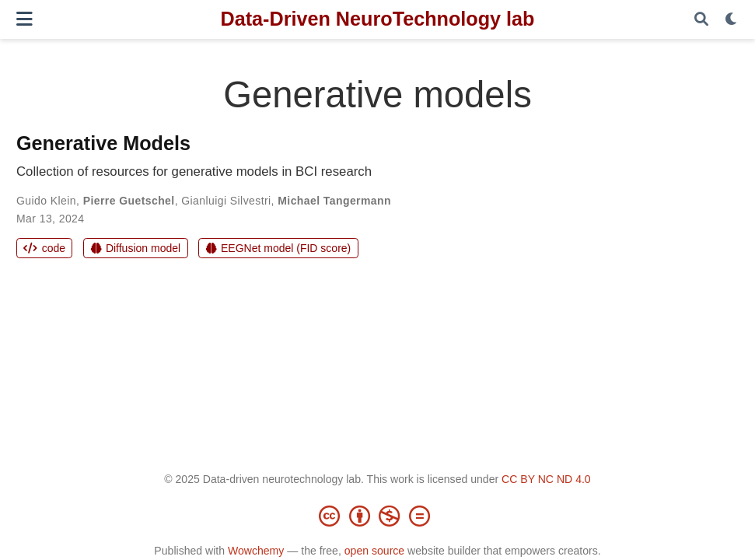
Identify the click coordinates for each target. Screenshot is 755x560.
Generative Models (103, 143)
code (44, 248)
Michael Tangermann (334, 201)
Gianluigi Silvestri (226, 201)
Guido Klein (46, 201)
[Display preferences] (732, 20)
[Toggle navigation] (24, 19)
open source (374, 551)
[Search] (701, 20)
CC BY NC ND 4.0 (546, 479)
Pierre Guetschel (129, 201)
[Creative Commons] (378, 516)
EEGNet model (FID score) (279, 248)
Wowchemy (256, 551)
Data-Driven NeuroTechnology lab (378, 19)
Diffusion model (136, 248)
